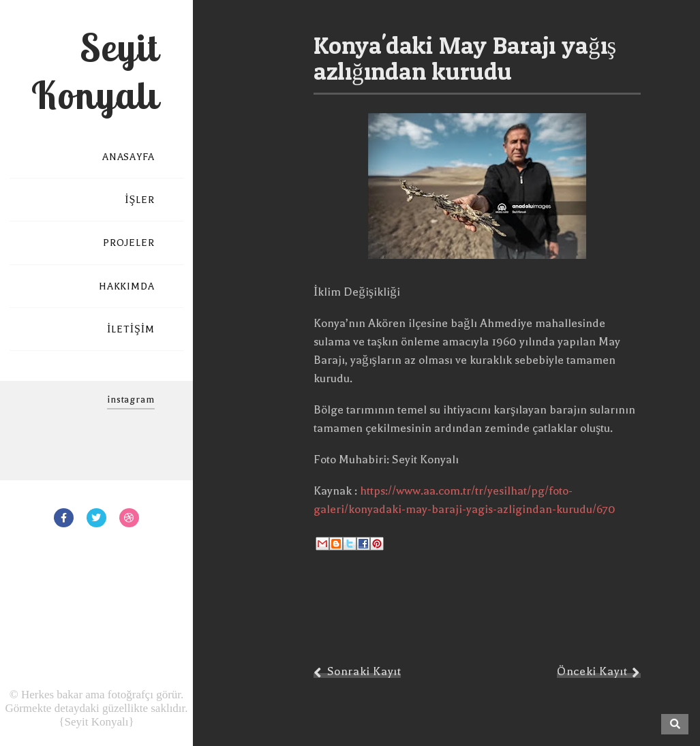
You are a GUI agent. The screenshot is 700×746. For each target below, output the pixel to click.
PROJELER (129, 243)
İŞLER (140, 200)
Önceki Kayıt (592, 671)
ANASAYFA (128, 157)
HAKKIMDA (127, 286)
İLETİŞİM (131, 329)
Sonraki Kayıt (364, 671)
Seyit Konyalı (95, 71)
